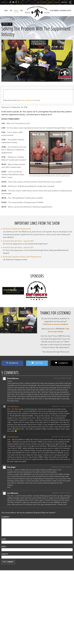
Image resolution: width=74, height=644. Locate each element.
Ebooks (50, 2)
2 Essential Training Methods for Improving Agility (37, 595)
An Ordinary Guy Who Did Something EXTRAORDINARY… (61, 586)
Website (5, 554)
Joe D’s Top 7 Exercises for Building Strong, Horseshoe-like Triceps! (37, 587)
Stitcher (29, 100)
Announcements (7, 581)
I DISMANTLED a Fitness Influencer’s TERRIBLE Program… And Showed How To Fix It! (61, 592)
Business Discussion (8, 586)
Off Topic (4, 596)
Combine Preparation (8, 588)
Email (4, 547)
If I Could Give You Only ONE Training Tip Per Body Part (61, 582)
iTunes (23, 100)
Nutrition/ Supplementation (10, 593)
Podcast (4, 598)
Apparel (57, 2)
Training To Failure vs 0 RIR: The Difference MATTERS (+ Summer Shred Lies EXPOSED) (61, 605)
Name (4, 539)
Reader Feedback (7, 601)
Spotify (37, 100)
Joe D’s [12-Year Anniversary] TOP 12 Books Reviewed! (35, 613)
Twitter (39, 363)
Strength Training (7, 608)
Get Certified (42, 2)
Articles (4, 583)
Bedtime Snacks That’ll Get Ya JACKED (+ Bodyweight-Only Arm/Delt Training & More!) (61, 598)
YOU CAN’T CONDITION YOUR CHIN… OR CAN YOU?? (36, 582)
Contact (64, 2)
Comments (63, 363)
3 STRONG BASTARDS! (34, 592)
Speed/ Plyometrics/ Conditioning (8, 604)
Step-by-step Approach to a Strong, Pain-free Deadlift (35, 604)
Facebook (13, 363)
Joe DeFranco (13, 406)
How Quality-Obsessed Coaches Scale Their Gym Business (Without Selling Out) (61, 611)
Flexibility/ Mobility (8, 591)
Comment (6, 517)
